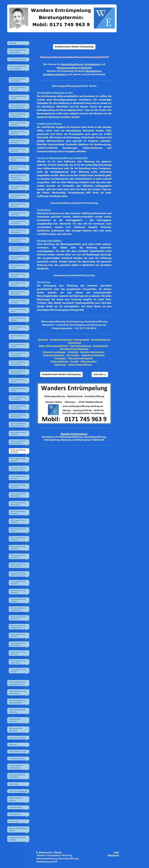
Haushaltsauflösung (72, 64)
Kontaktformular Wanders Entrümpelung (74, 47)
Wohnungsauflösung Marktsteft (74, 68)
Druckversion (44, 852)
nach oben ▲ (100, 374)
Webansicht (113, 855)
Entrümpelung (92, 64)
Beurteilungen (94, 71)
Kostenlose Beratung (55, 74)
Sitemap (57, 852)
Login (116, 852)
